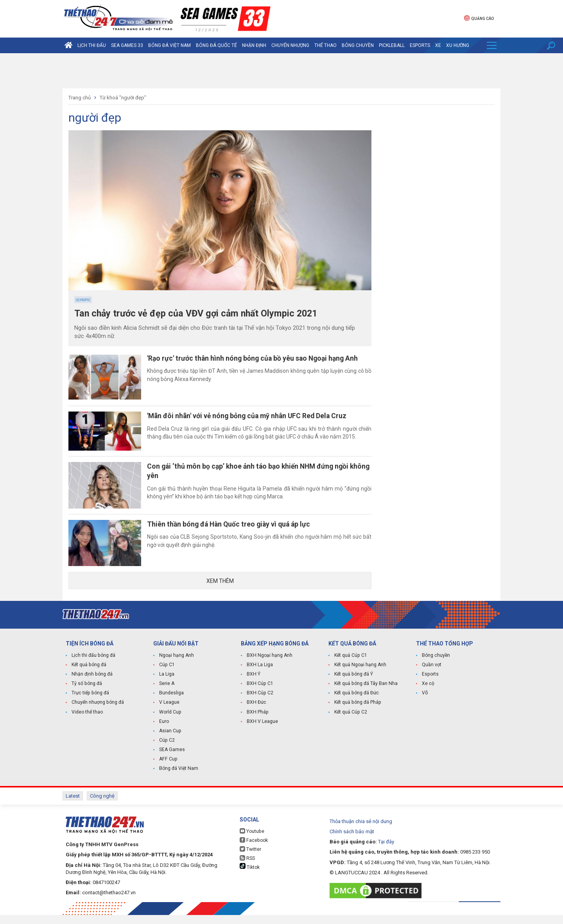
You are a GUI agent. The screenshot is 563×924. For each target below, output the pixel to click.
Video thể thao (87, 721)
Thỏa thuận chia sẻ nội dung (361, 830)
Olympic (83, 300)
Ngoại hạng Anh (176, 665)
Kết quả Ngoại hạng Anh (360, 674)
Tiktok (250, 875)
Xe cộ (428, 693)
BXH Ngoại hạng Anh (269, 665)
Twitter (250, 858)
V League (169, 712)
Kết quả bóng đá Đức (356, 703)
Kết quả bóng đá (89, 674)
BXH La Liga (260, 674)
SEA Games (172, 759)
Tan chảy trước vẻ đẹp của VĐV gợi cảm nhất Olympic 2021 (200, 314)
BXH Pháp (257, 721)
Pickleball (392, 45)
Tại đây (386, 851)
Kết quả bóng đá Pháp (357, 712)
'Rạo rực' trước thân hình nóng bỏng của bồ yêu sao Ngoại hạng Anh (258, 359)
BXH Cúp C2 (260, 703)
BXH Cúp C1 (260, 693)
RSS (247, 867)
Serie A (167, 693)
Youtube (252, 840)
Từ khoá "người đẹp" (123, 98)
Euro (164, 731)
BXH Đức (256, 712)
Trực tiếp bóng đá (90, 703)
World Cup (170, 721)
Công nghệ (102, 805)
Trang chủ (80, 98)
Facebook (253, 849)
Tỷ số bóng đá (87, 693)
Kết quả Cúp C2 (351, 721)
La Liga (167, 684)
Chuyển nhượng (290, 45)
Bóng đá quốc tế (216, 45)
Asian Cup (170, 740)
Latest (73, 805)
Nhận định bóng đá (92, 684)
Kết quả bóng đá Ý (353, 684)
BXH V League (262, 731)
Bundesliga (171, 703)
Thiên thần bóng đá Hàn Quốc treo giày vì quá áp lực (235, 531)
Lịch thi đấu (92, 45)
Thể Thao (325, 45)
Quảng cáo (479, 18)
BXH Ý (253, 684)
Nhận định (254, 45)
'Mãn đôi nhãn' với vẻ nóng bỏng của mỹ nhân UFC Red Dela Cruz (253, 419)
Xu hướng (458, 45)
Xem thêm (220, 591)
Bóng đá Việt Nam (169, 45)
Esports (420, 45)
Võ (425, 703)
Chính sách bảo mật (352, 840)
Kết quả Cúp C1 (351, 665)
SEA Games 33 (127, 45)
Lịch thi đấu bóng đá (93, 665)
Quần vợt (432, 674)
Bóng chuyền (358, 45)
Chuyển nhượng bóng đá (98, 712)
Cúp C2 (167, 750)
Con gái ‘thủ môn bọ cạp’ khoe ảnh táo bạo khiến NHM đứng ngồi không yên (255, 476)
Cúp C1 (167, 674)
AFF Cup (168, 768)
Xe (438, 45)
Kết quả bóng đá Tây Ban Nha (366, 693)
